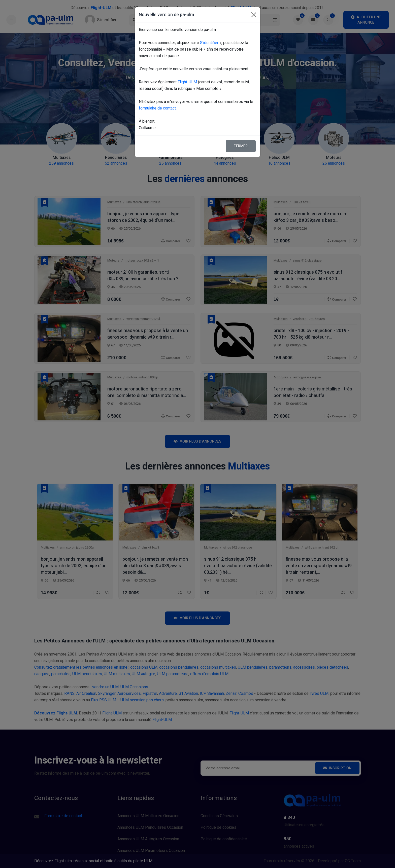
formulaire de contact (157, 108)
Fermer (241, 146)
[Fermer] (254, 15)
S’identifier (209, 43)
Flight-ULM (187, 82)
